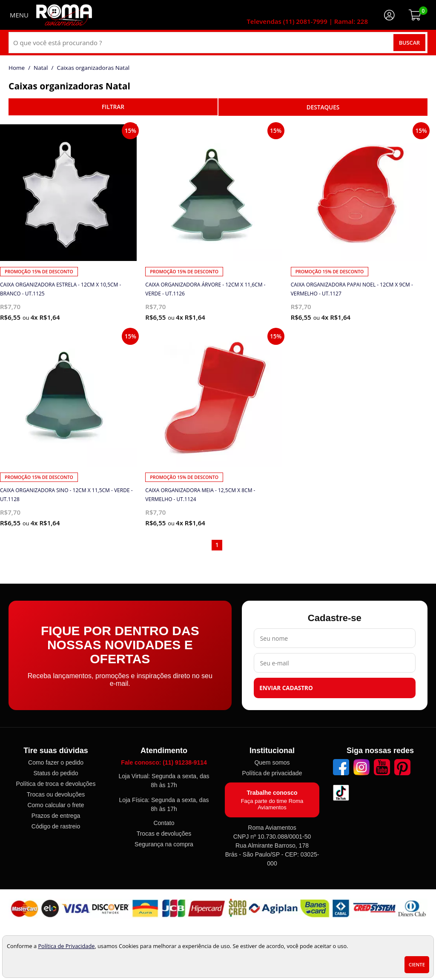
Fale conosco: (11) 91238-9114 (164, 762)
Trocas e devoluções (164, 834)
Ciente (417, 964)
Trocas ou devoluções (56, 794)
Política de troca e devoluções (56, 784)
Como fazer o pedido (56, 762)
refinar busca (113, 107)
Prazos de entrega (56, 816)
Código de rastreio (56, 826)
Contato (164, 823)
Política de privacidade (272, 773)
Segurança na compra (164, 844)
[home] (64, 15)
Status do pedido (56, 773)
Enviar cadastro (286, 688)
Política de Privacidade (66, 946)
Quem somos (272, 762)
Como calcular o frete (56, 805)
